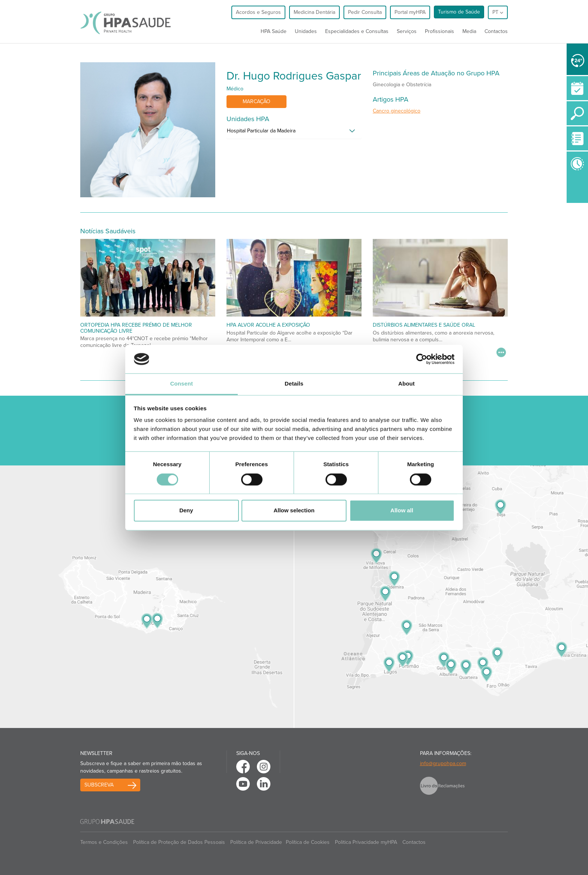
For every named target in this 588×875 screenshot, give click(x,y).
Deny (186, 511)
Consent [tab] (182, 384)
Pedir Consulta (365, 12)
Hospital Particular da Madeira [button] (261, 131)
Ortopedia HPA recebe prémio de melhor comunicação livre (136, 328)
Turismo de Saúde (459, 12)
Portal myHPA (410, 12)
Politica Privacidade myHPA (366, 842)
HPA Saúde (274, 31)
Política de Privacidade (256, 842)
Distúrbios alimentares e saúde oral (424, 325)
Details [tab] (294, 384)
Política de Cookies (308, 842)
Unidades (306, 31)
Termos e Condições (104, 842)
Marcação (256, 101)
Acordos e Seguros (258, 12)
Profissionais (439, 31)
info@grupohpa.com (443, 763)
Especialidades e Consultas (357, 31)
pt (498, 12)
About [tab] (406, 384)
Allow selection (294, 511)
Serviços (407, 31)
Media (469, 31)
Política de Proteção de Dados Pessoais (179, 842)
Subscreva (99, 785)
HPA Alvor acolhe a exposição (268, 325)
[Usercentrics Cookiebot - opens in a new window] (422, 359)
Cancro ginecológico (397, 111)
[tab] (294, 133)
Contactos (496, 31)
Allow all (402, 511)
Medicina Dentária (314, 12)
